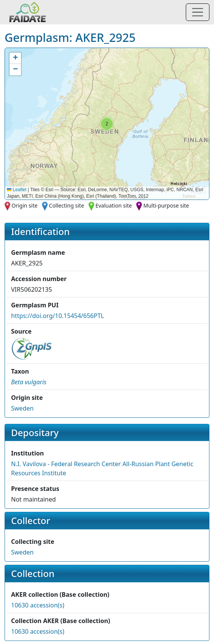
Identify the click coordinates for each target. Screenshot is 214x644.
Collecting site (66, 205)
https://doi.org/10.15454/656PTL (58, 316)
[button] (107, 124)
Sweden (22, 408)
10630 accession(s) (38, 605)
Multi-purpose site (166, 205)
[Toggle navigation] (198, 12)
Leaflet (17, 190)
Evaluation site (114, 205)
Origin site (24, 205)
